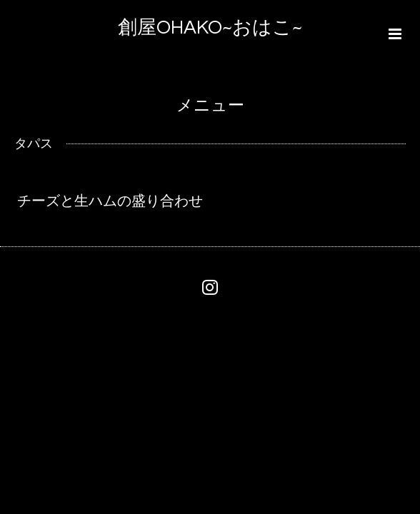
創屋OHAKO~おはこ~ (210, 28)
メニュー (210, 106)
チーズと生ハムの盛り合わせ (110, 201)
